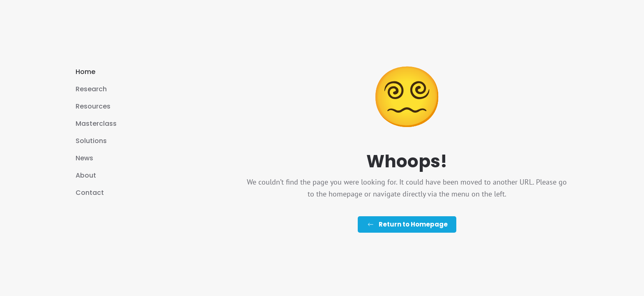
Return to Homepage (407, 224)
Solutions (91, 141)
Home (85, 72)
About (86, 175)
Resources (93, 106)
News (84, 158)
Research (91, 89)
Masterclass (96, 124)
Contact (90, 193)
